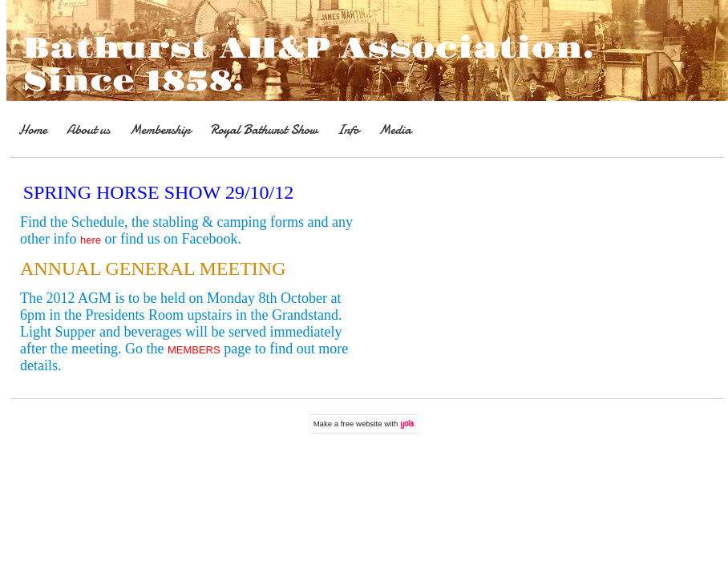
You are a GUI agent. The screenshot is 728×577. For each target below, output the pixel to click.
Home (33, 129)
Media (395, 129)
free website (362, 424)
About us (88, 129)
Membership (160, 129)
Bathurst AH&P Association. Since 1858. (308, 65)
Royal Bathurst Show (264, 129)
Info (348, 129)
